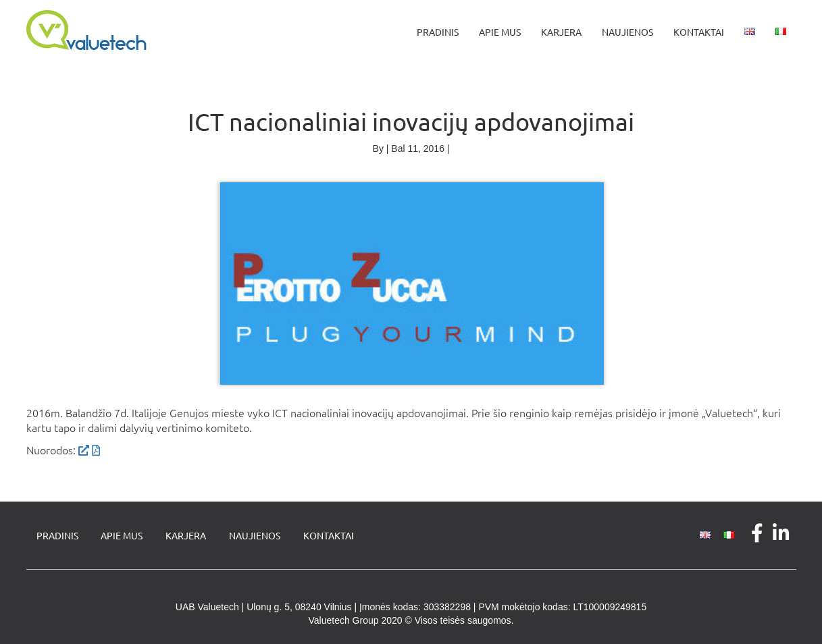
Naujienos (627, 32)
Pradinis (438, 32)
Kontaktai (699, 32)
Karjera (561, 32)
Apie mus (500, 32)
